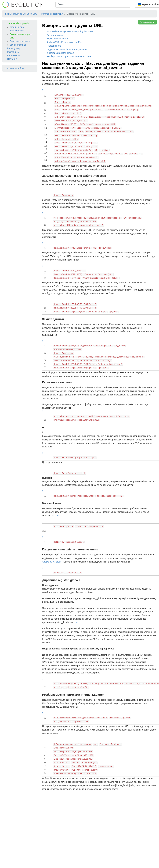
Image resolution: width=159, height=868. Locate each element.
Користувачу (14, 48)
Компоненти (13, 55)
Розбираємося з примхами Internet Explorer (69, 56)
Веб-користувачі (18, 45)
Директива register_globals (61, 53)
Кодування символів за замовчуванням (67, 49)
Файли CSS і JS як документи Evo (65, 42)
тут (57, 515)
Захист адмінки (55, 35)
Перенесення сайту (20, 41)
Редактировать (147, 22)
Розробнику (13, 52)
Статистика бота (16, 68)
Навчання (12, 59)
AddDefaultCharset (52, 562)
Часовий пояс (54, 46)
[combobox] (93, 5)
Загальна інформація (18, 23)
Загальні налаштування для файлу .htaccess (70, 31)
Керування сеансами (58, 39)
